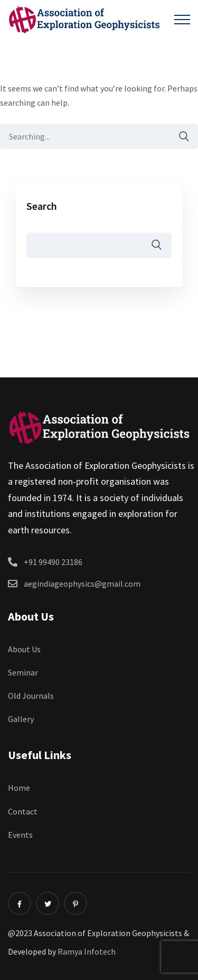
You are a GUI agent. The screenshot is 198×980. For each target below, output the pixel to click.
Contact (23, 811)
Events (20, 835)
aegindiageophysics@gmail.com (82, 584)
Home (19, 788)
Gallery (21, 719)
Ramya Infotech (87, 951)
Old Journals (31, 696)
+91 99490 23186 (53, 562)
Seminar (23, 672)
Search (42, 206)
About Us (24, 649)
